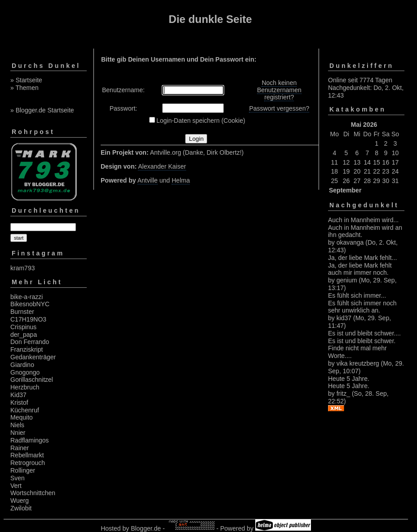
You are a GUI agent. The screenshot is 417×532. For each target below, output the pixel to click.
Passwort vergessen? (279, 108)
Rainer (20, 448)
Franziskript (27, 349)
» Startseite (26, 80)
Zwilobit (21, 508)
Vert (16, 486)
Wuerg (20, 501)
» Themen (24, 88)
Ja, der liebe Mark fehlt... (362, 258)
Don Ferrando (30, 342)
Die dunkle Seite (210, 19)
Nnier (18, 433)
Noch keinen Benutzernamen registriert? (279, 90)
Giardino (22, 365)
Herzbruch (25, 387)
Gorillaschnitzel (32, 380)
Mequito (22, 417)
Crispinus (23, 327)
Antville (148, 180)
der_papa (24, 335)
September (345, 190)
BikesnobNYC (30, 304)
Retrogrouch (28, 463)
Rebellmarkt (27, 455)
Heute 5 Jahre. (349, 379)
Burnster (22, 312)
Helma (181, 180)
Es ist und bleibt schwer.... (364, 333)
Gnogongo (25, 372)
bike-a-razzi (27, 297)
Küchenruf (25, 410)
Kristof (19, 402)
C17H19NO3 (28, 319)
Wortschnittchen (33, 493)
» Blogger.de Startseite (42, 110)
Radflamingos (30, 440)
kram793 (22, 268)
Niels (17, 425)
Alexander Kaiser (162, 166)
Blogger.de (146, 528)
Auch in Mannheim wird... (363, 220)
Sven (18, 478)
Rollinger (23, 470)
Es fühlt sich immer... (357, 295)
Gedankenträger (33, 357)
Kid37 (18, 395)
